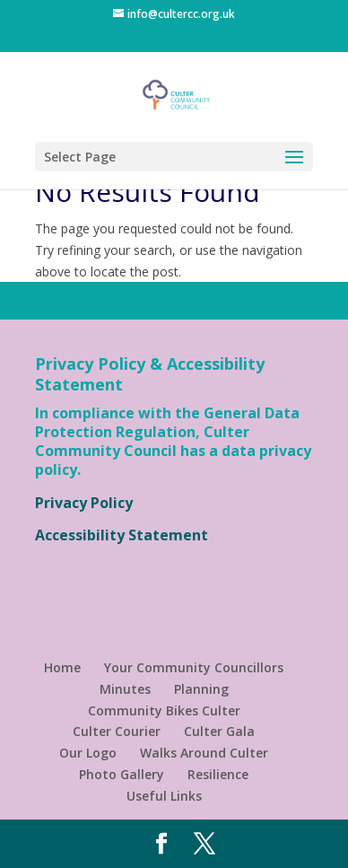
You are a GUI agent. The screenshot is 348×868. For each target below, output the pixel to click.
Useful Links (164, 796)
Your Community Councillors (194, 667)
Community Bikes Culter (164, 710)
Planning (201, 689)
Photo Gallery (122, 774)
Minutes (125, 689)
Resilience (218, 774)
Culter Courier (117, 731)
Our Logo (88, 753)
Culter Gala (219, 731)
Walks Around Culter (204, 753)
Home (62, 667)
